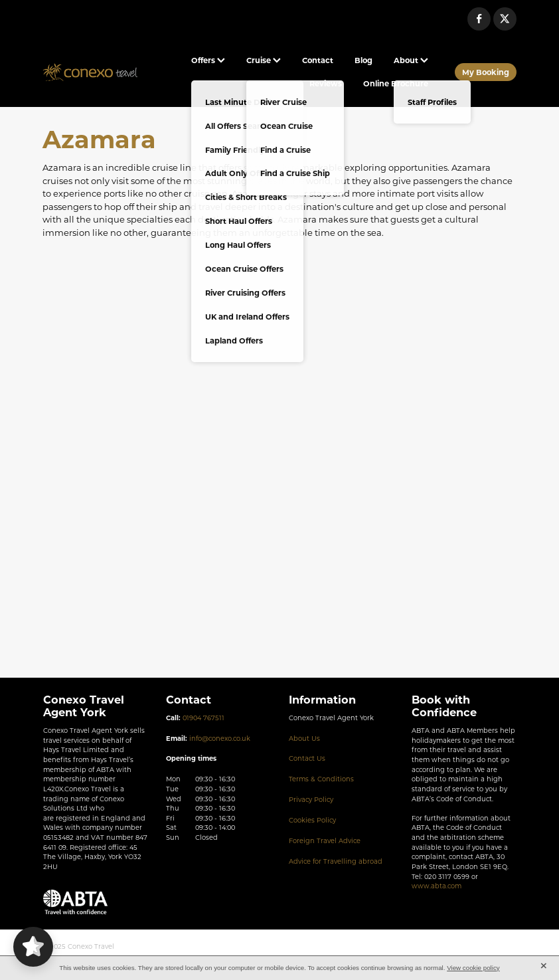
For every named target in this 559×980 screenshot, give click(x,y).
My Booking (486, 72)
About (411, 60)
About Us (304, 738)
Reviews (326, 83)
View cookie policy (473, 968)
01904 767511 (203, 718)
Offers (208, 60)
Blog (363, 60)
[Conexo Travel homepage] (90, 72)
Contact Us (307, 758)
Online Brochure (396, 83)
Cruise (264, 60)
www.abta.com (437, 886)
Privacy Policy (311, 800)
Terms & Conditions (321, 779)
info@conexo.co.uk (220, 738)
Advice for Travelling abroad (336, 861)
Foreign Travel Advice (325, 841)
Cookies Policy (312, 820)
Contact (318, 60)
